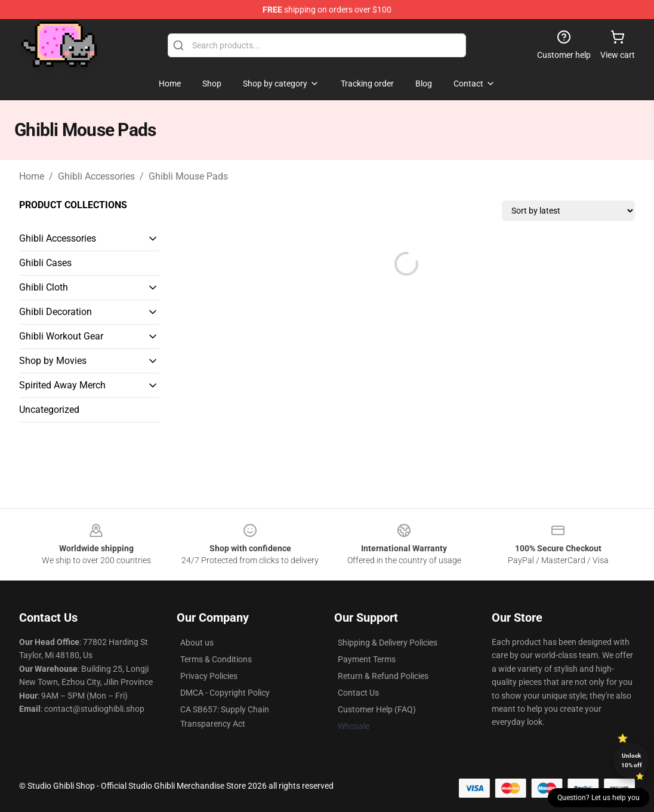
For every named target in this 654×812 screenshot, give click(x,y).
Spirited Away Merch (62, 385)
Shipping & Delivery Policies (388, 643)
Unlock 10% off (632, 760)
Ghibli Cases (45, 263)
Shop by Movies (53, 361)
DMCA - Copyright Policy (225, 693)
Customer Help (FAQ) (377, 709)
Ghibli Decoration (55, 312)
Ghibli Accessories (96, 176)
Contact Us (358, 693)
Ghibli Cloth (44, 287)
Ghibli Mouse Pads (188, 176)
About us (197, 643)
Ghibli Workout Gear (61, 336)
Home (32, 176)
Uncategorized (49, 410)
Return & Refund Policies (383, 676)
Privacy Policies (209, 676)
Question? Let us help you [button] (599, 798)
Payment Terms (367, 659)
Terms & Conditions (216, 659)
